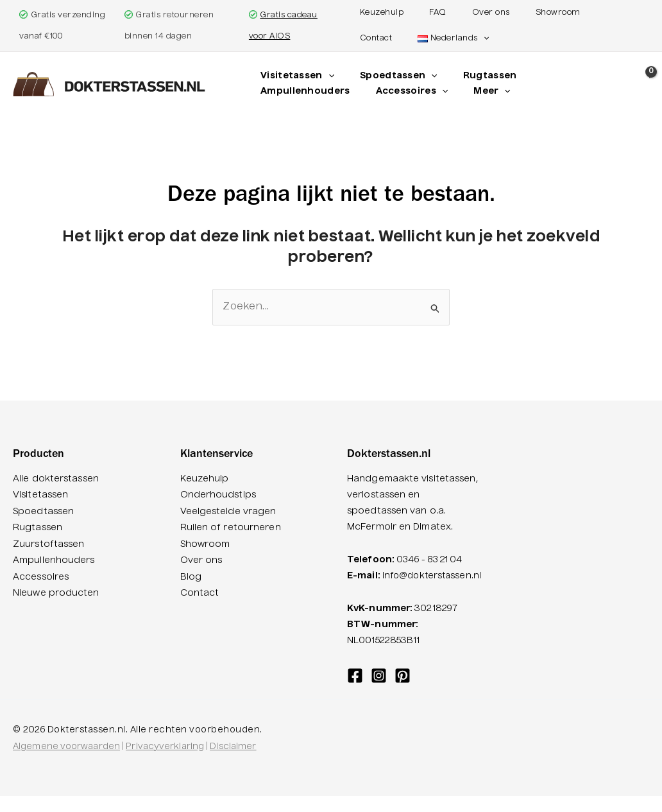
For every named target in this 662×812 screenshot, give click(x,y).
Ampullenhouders (54, 560)
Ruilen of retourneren (231, 528)
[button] (425, 39)
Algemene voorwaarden (66, 763)
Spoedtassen (43, 512)
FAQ (425, 13)
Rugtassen (38, 528)
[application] (325, 76)
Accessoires (41, 576)
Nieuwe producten (56, 592)
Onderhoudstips (218, 496)
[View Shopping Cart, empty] (649, 86)
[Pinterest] (403, 692)
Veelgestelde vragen (228, 512)
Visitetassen (40, 496)
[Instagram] (379, 692)
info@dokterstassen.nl (399, 592)
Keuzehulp (382, 13)
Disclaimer (233, 763)
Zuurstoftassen (48, 544)
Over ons (465, 13)
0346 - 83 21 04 (432, 560)
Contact (571, 13)
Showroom (520, 13)
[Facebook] (355, 692)
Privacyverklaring (165, 763)
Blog (191, 576)
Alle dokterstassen (56, 479)
